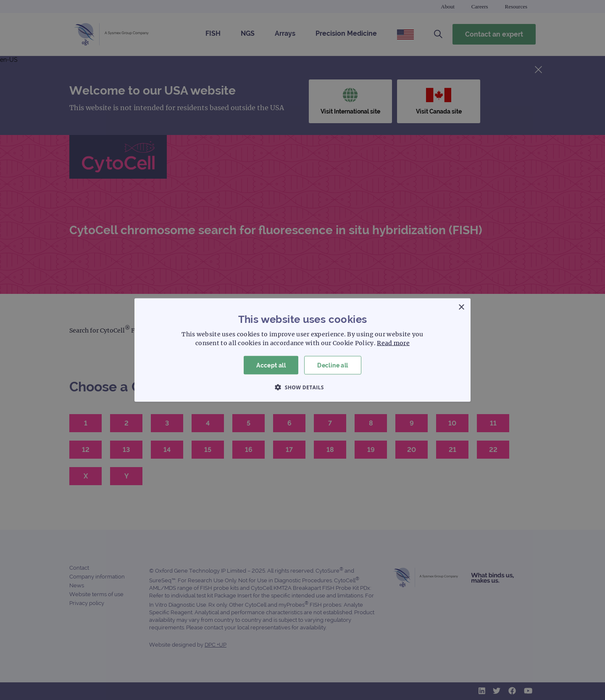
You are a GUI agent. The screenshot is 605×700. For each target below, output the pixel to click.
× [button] (461, 307)
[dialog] (302, 350)
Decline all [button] (333, 365)
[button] (302, 387)
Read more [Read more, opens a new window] (393, 343)
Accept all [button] (271, 365)
